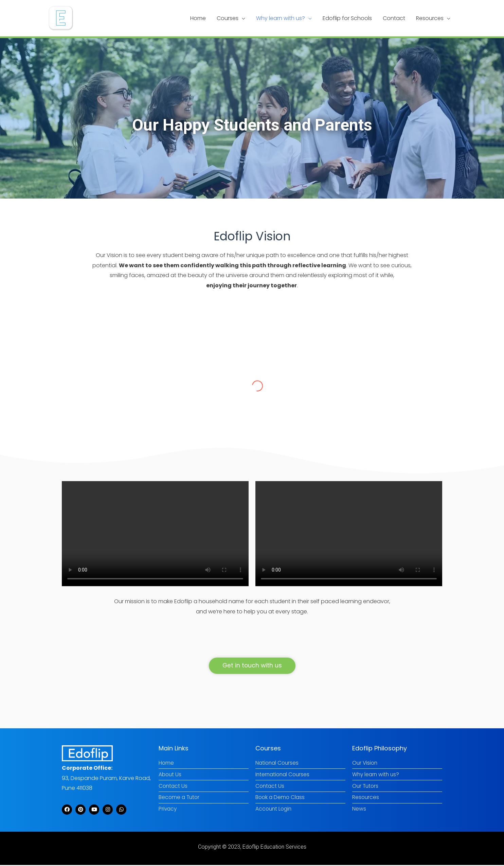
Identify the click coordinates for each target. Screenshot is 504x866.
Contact (394, 18)
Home (198, 18)
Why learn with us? (281, 18)
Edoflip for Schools (347, 18)
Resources (430, 18)
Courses (228, 18)
